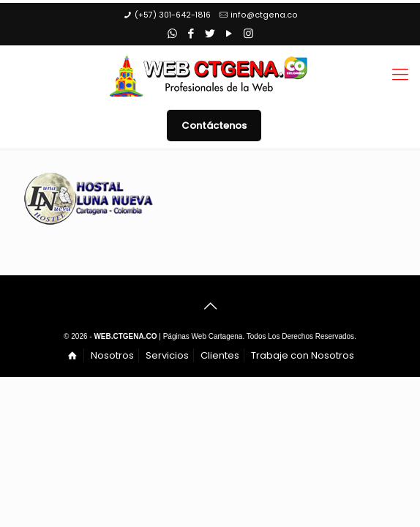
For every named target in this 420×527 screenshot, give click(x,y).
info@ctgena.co (264, 15)
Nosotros (112, 355)
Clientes (220, 355)
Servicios (167, 355)
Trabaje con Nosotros (303, 355)
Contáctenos (214, 126)
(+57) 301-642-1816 (173, 15)
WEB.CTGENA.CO (125, 336)
